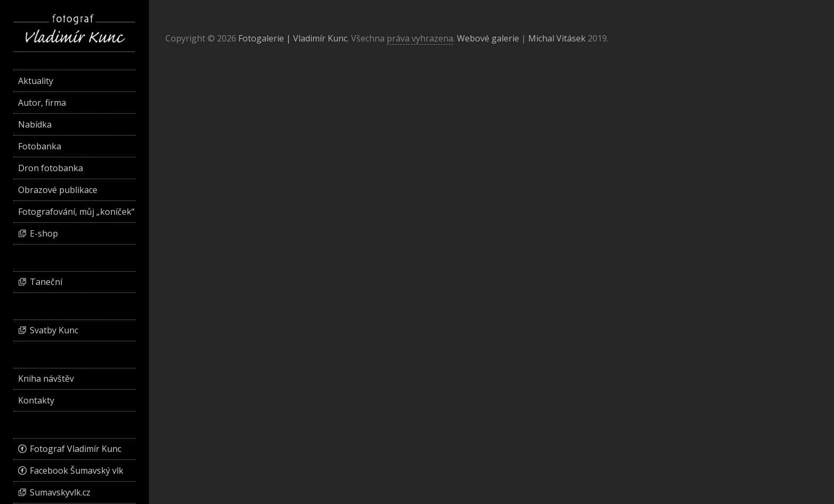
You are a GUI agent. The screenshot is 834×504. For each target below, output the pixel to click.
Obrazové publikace (58, 190)
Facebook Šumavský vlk (77, 471)
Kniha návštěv (46, 379)
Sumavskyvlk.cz (60, 492)
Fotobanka (40, 146)
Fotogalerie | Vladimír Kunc (293, 38)
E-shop (44, 233)
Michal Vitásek (557, 38)
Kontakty (36, 400)
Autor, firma (42, 103)
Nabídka (35, 124)
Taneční (46, 282)
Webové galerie (488, 38)
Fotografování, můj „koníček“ (76, 212)
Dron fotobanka (51, 168)
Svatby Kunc (54, 330)
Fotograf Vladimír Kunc (76, 449)
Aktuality (36, 81)
